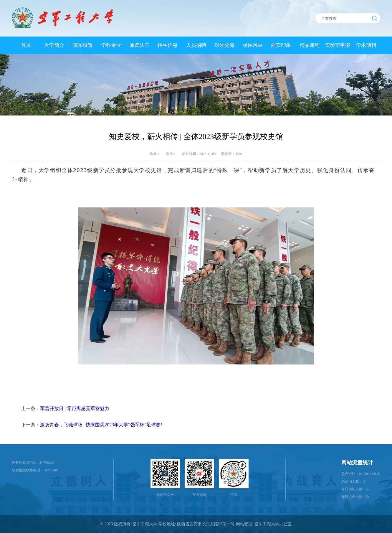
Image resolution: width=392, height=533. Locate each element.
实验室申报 (338, 45)
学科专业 (111, 45)
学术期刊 (366, 45)
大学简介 (54, 45)
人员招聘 (196, 45)
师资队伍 (139, 45)
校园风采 (253, 45)
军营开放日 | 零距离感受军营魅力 (75, 409)
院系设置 (83, 45)
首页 (26, 45)
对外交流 (224, 45)
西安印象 (281, 45)
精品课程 (310, 45)
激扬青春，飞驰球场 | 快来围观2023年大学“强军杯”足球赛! (101, 425)
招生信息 (168, 45)
